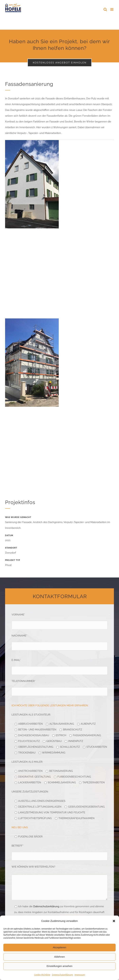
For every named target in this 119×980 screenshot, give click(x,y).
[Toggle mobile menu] (112, 9)
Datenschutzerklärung (62, 975)
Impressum (80, 975)
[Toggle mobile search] (105, 9)
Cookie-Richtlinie (42, 975)
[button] (114, 921)
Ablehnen (59, 957)
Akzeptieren (59, 947)
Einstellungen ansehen (60, 966)
